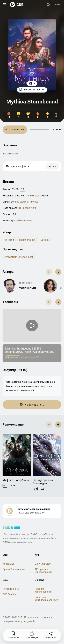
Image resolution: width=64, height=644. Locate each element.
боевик (45, 240)
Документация (43, 564)
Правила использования (43, 590)
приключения (27, 240)
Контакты (8, 564)
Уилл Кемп (27, 288)
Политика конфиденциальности (47, 599)
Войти (58, 5)
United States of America (25, 202)
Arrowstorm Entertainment (19, 257)
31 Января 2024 (27, 208)
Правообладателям (14, 569)
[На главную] (17, 5)
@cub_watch (28, 621)
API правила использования (43, 571)
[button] (58, 272)
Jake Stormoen (24, 220)
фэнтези (9, 240)
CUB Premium (10, 594)
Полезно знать (11, 589)
